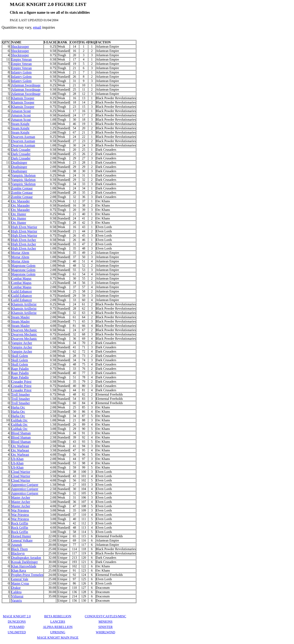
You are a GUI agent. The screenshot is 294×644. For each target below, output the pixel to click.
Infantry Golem (22, 72)
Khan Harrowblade (24, 566)
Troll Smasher (21, 394)
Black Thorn (20, 549)
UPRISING (58, 632)
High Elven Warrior (24, 227)
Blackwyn (18, 553)
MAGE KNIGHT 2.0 (17, 616)
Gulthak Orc (20, 420)
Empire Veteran (22, 59)
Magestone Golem (23, 266)
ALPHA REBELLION (58, 627)
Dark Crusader (21, 150)
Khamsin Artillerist (24, 304)
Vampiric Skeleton (24, 175)
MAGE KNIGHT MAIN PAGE (58, 638)
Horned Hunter (21, 536)
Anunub (17, 545)
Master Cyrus (20, 583)
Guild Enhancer (22, 291)
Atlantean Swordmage (26, 85)
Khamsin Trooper (23, 98)
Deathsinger (19, 162)
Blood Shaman (21, 433)
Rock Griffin (20, 523)
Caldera (17, 592)
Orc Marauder (21, 201)
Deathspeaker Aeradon (26, 558)
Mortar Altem (20, 253)
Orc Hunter (19, 214)
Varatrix (17, 601)
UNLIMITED (17, 632)
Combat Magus (21, 278)
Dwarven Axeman (23, 137)
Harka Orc (18, 407)
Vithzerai (17, 596)
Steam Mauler (21, 317)
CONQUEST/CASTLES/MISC (105, 616)
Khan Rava (19, 570)
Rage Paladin (20, 369)
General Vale (20, 579)
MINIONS (105, 622)
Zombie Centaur (22, 188)
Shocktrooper (20, 47)
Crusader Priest (21, 382)
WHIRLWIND (105, 632)
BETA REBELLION (58, 616)
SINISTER (106, 627)
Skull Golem (20, 356)
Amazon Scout (21, 111)
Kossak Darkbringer (25, 562)
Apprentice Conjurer (25, 485)
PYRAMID (17, 627)
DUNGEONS (17, 622)
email (37, 27)
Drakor (16, 588)
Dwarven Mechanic (24, 330)
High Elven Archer (24, 240)
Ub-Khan (18, 459)
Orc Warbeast (20, 446)
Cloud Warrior (21, 472)
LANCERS (58, 622)
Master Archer (21, 497)
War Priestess (20, 510)
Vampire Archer (22, 343)
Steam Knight (20, 124)
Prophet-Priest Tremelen (27, 575)
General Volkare (22, 540)
